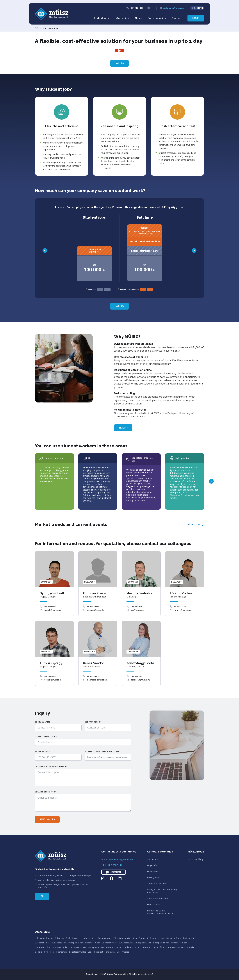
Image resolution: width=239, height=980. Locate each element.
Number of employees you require (102, 751)
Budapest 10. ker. (144, 943)
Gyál (46, 952)
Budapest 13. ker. (43, 947)
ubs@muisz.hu (137, 610)
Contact (177, 18)
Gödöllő (39, 952)
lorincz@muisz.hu (182, 610)
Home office (158, 947)
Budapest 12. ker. (179, 943)
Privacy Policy (154, 877)
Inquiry (120, 63)
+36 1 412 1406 (135, 8)
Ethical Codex (154, 905)
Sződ (90, 952)
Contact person (93, 722)
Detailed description (46, 792)
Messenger (114, 872)
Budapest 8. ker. (109, 943)
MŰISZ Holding (195, 859)
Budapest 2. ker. (174, 938)
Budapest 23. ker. (132, 947)
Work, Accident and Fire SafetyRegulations (162, 891)
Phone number (42, 751)
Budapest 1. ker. (157, 938)
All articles (194, 524)
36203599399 (49, 606)
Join (42, 896)
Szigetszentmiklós (78, 952)
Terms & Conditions (157, 883)
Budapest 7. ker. (93, 943)
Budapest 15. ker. (79, 947)
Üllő (119, 952)
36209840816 (136, 606)
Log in (196, 18)
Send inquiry (47, 819)
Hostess (92, 938)
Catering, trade (105, 938)
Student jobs (101, 18)
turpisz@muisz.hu (52, 680)
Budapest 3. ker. (191, 938)
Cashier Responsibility (158, 899)
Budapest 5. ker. (59, 943)
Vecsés (126, 952)
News (138, 18)
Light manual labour (44, 938)
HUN (194, 8)
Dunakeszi (192, 947)
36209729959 (93, 606)
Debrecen (146, 947)
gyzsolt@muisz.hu (52, 610)
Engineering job (80, 938)
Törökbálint (110, 952)
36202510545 (136, 676)
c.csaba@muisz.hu (96, 610)
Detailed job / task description (51, 766)
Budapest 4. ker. (42, 943)
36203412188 (180, 606)
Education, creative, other (125, 938)
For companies (157, 18)
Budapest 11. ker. (161, 943)
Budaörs (181, 947)
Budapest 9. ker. (126, 943)
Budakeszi (171, 947)
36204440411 (93, 676)
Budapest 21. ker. (114, 947)
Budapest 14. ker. (61, 947)
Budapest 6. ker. (76, 943)
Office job (59, 938)
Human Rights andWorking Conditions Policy (160, 912)
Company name (42, 722)
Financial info (154, 871)
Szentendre (62, 952)
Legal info (152, 865)
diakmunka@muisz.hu (172, 8)
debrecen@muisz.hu (97, 680)
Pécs (52, 952)
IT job (68, 938)
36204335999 (49, 676)
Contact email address (47, 737)
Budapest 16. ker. (96, 947)
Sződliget (99, 952)
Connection (153, 859)
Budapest (143, 938)
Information (122, 18)
